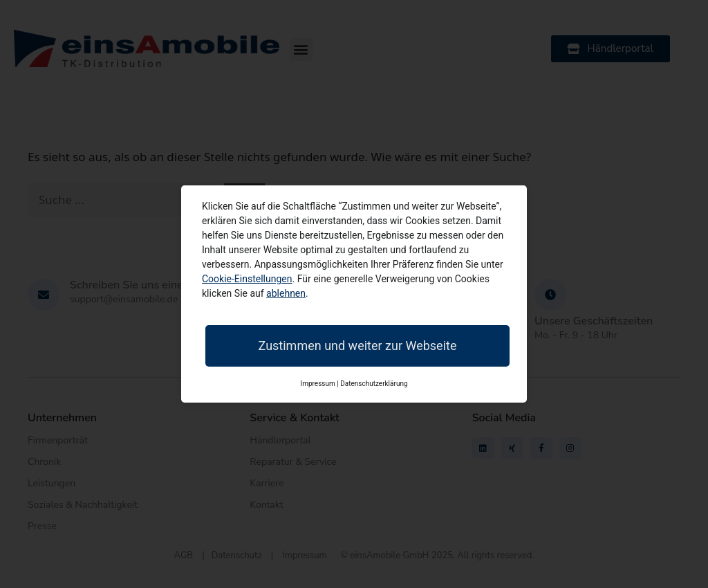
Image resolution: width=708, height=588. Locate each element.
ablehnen (286, 293)
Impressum (317, 384)
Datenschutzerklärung (374, 384)
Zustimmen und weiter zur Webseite (358, 346)
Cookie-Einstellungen (247, 279)
